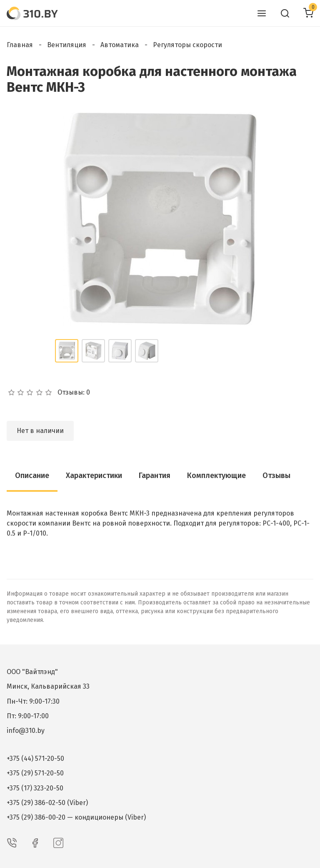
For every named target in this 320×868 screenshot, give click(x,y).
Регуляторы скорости (187, 45)
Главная (20, 45)
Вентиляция (67, 45)
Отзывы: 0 (74, 392)
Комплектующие (216, 476)
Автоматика (120, 45)
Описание (32, 476)
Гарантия (155, 476)
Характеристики (94, 476)
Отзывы (276, 476)
